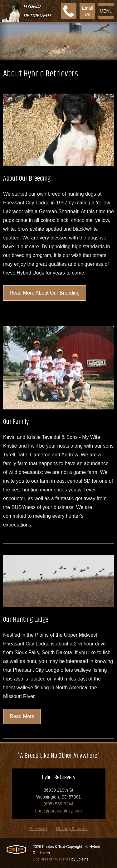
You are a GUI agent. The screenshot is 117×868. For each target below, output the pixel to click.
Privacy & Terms (72, 829)
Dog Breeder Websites (52, 859)
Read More (22, 716)
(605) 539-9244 (59, 804)
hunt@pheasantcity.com (58, 811)
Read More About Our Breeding (45, 293)
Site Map (38, 829)
